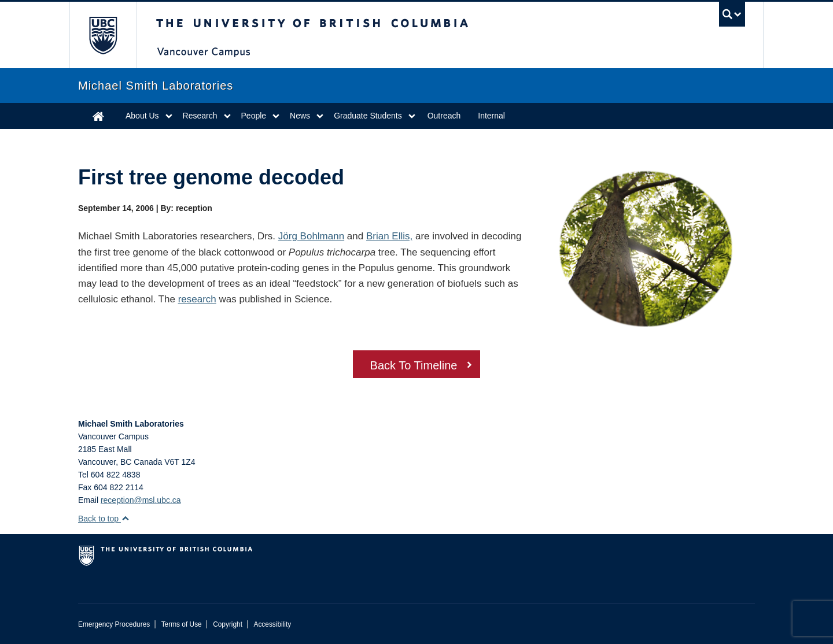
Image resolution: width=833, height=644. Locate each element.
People (254, 116)
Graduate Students (368, 116)
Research (200, 116)
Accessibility (272, 624)
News (300, 116)
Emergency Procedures (114, 624)
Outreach (444, 116)
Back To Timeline (414, 365)
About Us (142, 116)
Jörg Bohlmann (311, 236)
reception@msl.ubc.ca (141, 500)
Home (98, 116)
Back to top (104, 519)
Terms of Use (182, 624)
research (197, 299)
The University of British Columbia (103, 35)
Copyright (228, 624)
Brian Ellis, (389, 236)
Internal (491, 116)
